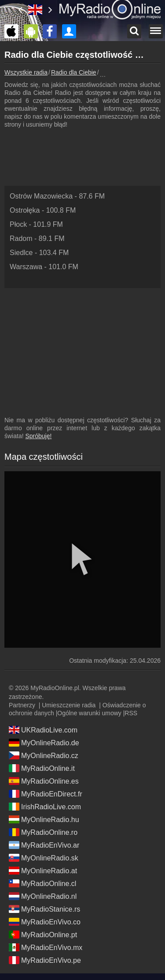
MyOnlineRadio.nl (43, 896)
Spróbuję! (38, 436)
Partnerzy (22, 705)
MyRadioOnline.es (44, 781)
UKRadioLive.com (43, 730)
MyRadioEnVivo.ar (44, 845)
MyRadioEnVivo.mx (46, 947)
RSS (131, 713)
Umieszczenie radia (69, 705)
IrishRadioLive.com (45, 807)
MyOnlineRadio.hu (44, 819)
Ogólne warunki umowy (89, 713)
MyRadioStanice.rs (44, 909)
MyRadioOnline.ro (43, 832)
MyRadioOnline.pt (43, 935)
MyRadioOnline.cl (42, 883)
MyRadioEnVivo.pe (45, 960)
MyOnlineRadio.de (44, 743)
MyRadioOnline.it (42, 768)
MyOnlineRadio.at (43, 871)
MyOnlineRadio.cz (44, 755)
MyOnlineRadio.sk (44, 858)
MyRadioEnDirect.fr (46, 794)
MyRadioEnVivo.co (45, 922)
